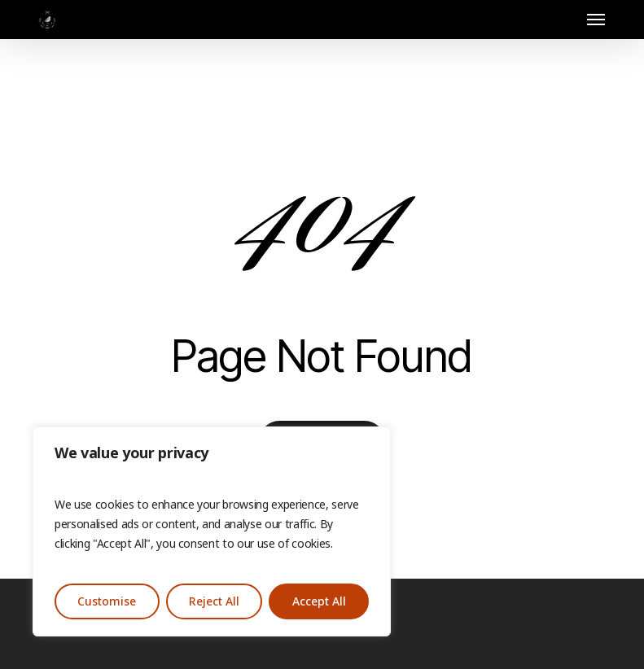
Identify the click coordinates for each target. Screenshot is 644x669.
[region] (212, 531)
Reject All (214, 601)
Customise (107, 601)
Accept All (319, 601)
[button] (596, 20)
